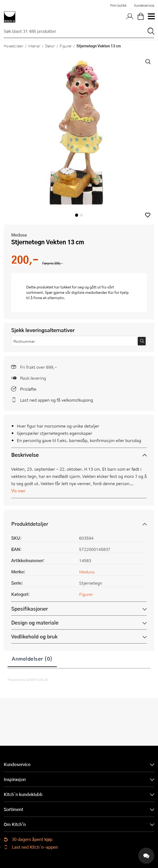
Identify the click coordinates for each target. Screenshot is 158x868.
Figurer (66, 46)
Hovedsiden (14, 46)
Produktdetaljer (30, 524)
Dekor (50, 46)
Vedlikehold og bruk (34, 636)
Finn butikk (118, 5)
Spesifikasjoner (30, 609)
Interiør (34, 46)
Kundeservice (144, 5)
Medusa (19, 235)
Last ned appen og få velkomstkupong (57, 400)
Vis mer (18, 491)
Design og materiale (35, 623)
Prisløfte (28, 389)
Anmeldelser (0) (32, 658)
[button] (148, 215)
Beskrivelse (25, 455)
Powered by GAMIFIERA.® (28, 680)
